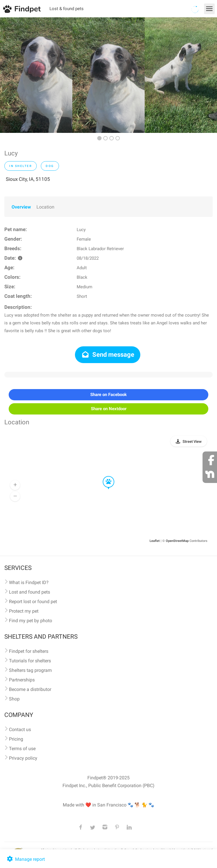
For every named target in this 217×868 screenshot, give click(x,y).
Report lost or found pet (33, 602)
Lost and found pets (30, 592)
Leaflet (155, 541)
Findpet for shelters (29, 651)
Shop (14, 699)
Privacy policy (23, 758)
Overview (21, 207)
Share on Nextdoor (109, 409)
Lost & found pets (67, 9)
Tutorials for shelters (30, 661)
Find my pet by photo (31, 621)
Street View (192, 442)
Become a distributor (30, 689)
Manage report (25, 859)
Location (45, 207)
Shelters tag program (30, 670)
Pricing (16, 739)
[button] (104, 476)
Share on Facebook (108, 395)
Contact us (20, 729)
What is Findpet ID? (29, 582)
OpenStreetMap (177, 541)
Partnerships (22, 680)
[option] (36, 75)
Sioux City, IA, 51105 (28, 179)
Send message (108, 355)
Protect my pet (24, 611)
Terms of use (22, 749)
